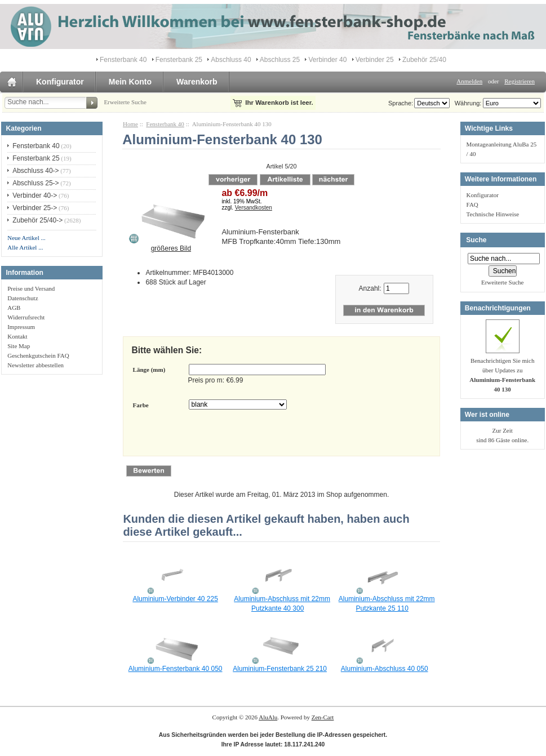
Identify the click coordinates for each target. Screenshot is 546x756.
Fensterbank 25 (179, 60)
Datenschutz (23, 298)
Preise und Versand (31, 288)
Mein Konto (130, 82)
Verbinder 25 (375, 60)
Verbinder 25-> (35, 208)
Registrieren (520, 81)
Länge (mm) (149, 370)
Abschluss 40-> (35, 171)
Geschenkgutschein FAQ (38, 355)
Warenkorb (197, 82)
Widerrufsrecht (26, 317)
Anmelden (469, 81)
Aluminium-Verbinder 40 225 (175, 599)
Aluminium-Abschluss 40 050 (385, 669)
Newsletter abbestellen (35, 365)
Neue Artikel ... (26, 238)
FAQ (472, 204)
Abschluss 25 (280, 60)
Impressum (21, 327)
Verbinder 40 (327, 60)
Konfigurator (60, 82)
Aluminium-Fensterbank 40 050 (176, 669)
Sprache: (401, 103)
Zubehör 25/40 (424, 60)
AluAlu (268, 717)
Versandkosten (254, 208)
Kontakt (17, 336)
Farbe (141, 405)
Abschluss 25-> (35, 183)
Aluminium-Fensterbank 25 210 (280, 669)
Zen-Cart (323, 717)
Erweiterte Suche (125, 102)
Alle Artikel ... (25, 247)
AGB (14, 308)
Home (130, 124)
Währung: (467, 103)
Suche (476, 240)
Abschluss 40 (231, 60)
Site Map (19, 346)
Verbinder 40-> (35, 195)
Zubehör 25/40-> (37, 220)
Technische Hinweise (493, 214)
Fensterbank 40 (165, 124)
